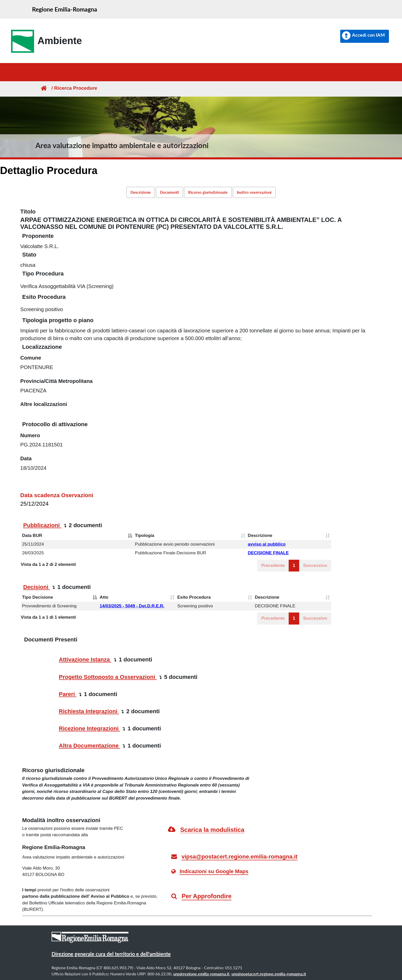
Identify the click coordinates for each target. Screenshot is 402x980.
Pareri (68, 694)
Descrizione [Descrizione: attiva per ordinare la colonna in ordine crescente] (260, 535)
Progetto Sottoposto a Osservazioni (108, 677)
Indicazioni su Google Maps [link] (214, 871)
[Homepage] (43, 88)
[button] (365, 36)
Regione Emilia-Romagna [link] (65, 9)
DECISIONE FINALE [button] (268, 553)
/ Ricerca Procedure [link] (72, 88)
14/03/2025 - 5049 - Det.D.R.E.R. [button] (132, 606)
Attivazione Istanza (85, 660)
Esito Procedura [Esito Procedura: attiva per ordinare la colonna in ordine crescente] (194, 597)
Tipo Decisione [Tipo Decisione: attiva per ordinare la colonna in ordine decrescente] (38, 597)
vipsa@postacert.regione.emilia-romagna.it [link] (240, 857)
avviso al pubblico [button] (267, 544)
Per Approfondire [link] (207, 896)
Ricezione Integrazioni (89, 728)
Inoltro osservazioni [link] (254, 192)
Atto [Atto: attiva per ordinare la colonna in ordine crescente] (104, 597)
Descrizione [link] (141, 192)
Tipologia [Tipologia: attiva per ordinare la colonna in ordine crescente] (144, 535)
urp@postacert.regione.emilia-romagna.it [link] (269, 974)
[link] (45, 41)
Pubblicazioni (42, 525)
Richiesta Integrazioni (89, 711)
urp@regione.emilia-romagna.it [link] (201, 974)
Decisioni (37, 587)
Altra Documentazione (89, 746)
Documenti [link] (169, 192)
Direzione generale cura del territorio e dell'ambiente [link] (111, 954)
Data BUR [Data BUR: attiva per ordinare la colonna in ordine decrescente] (32, 535)
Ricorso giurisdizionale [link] (208, 192)
